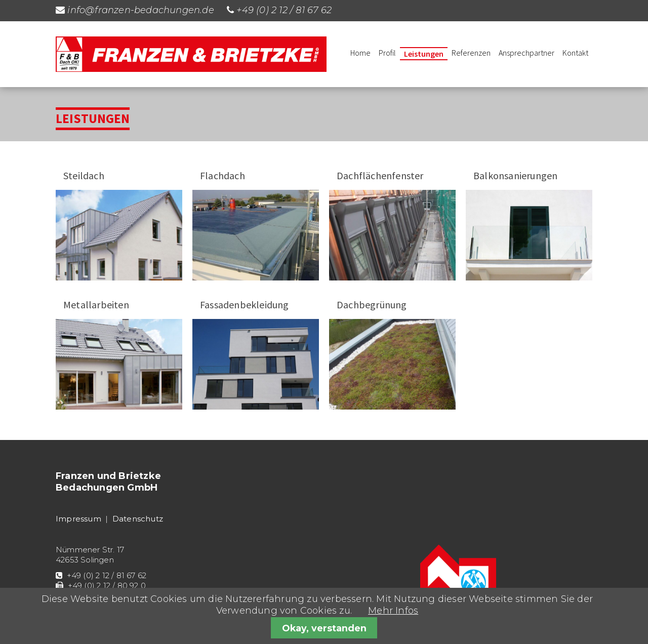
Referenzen (471, 53)
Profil (387, 53)
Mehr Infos (393, 611)
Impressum (78, 519)
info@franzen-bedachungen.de (140, 10)
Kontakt (575, 53)
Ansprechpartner (526, 53)
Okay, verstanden (324, 628)
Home (360, 53)
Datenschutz (138, 519)
